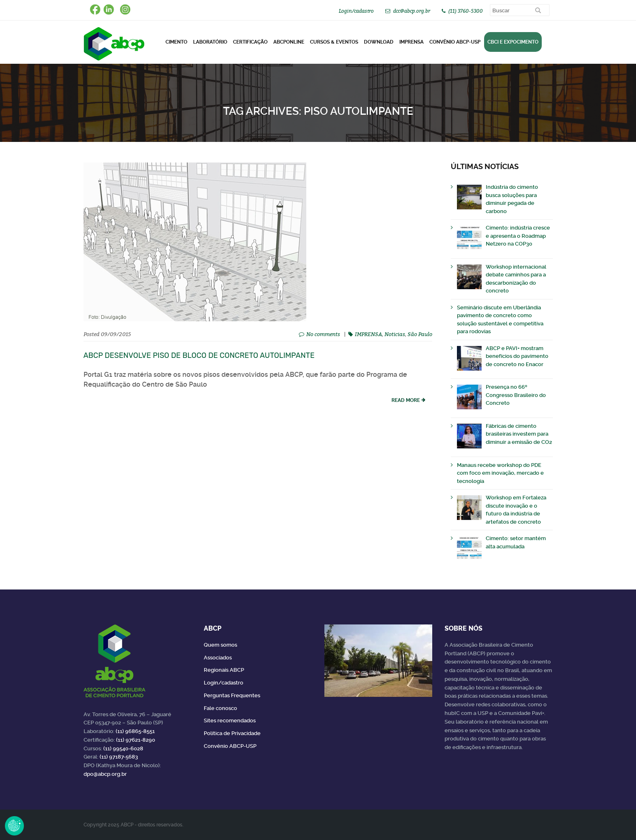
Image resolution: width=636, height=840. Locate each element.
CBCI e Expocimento (513, 42)
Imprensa (411, 42)
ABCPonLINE (289, 42)
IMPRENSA (368, 334)
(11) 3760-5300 (466, 11)
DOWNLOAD (379, 42)
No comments (323, 334)
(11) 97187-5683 (119, 757)
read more (406, 400)
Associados (218, 658)
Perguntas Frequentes (232, 695)
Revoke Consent (14, 826)
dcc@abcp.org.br (412, 11)
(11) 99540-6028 (123, 748)
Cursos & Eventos (334, 42)
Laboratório (210, 42)
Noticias (395, 334)
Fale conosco (220, 708)
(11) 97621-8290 (136, 740)
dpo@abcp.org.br (105, 774)
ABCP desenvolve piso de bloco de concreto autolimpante (199, 355)
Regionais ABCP (224, 670)
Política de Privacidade (232, 733)
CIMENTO (176, 42)
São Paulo (420, 334)
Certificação (250, 42)
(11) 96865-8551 (135, 731)
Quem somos (220, 645)
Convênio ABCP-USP (455, 42)
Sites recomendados (230, 720)
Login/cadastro (356, 11)
